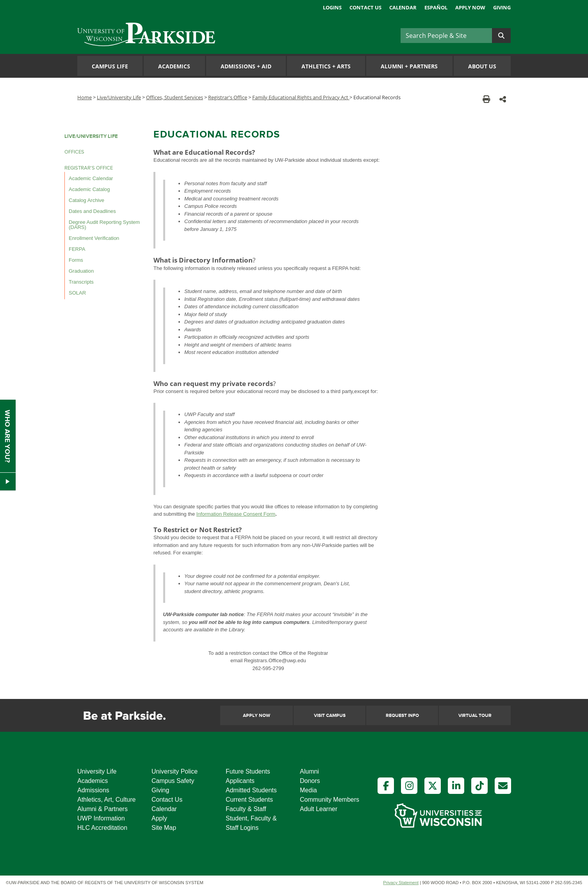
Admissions (93, 790)
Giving (502, 7)
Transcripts (81, 282)
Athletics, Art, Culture (106, 800)
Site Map (164, 828)
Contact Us (365, 7)
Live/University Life (119, 97)
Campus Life (110, 66)
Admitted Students (251, 790)
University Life (97, 771)
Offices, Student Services (175, 97)
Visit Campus (330, 716)
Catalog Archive (86, 200)
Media (308, 790)
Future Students (248, 771)
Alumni (309, 771)
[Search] (446, 36)
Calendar (403, 7)
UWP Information (101, 818)
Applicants (240, 781)
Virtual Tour (475, 716)
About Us (482, 66)
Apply (159, 818)
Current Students (249, 800)
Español (436, 7)
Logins (332, 7)
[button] (503, 99)
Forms (76, 260)
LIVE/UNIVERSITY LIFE (91, 136)
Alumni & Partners (102, 809)
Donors (310, 781)
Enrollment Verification (94, 238)
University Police (175, 771)
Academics (174, 66)
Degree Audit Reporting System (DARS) (104, 225)
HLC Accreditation (102, 828)
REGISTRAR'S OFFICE (89, 168)
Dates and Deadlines (92, 211)
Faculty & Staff (246, 809)
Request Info (402, 716)
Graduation (81, 271)
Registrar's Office (228, 97)
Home (85, 97)
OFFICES (74, 152)
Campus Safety (173, 781)
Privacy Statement (401, 883)
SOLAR (77, 293)
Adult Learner (319, 809)
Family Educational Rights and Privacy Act (301, 97)
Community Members (330, 800)
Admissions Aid (246, 66)
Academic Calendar (91, 178)
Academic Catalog (89, 189)
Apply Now (470, 7)
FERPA (77, 249)
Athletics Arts (326, 66)
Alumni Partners (409, 66)
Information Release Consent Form (236, 514)
